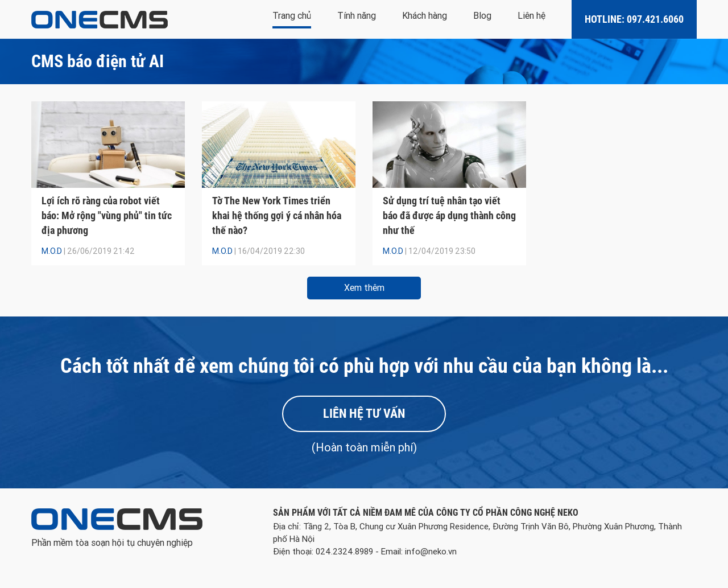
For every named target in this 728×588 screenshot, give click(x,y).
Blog (482, 16)
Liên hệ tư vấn (364, 414)
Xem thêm (364, 288)
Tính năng (357, 16)
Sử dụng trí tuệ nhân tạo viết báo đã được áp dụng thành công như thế (449, 215)
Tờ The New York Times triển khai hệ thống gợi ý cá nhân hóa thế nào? (277, 215)
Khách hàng (425, 16)
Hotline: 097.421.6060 (634, 19)
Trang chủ (292, 16)
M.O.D (52, 251)
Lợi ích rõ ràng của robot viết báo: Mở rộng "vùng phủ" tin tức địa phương (107, 215)
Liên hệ (531, 16)
